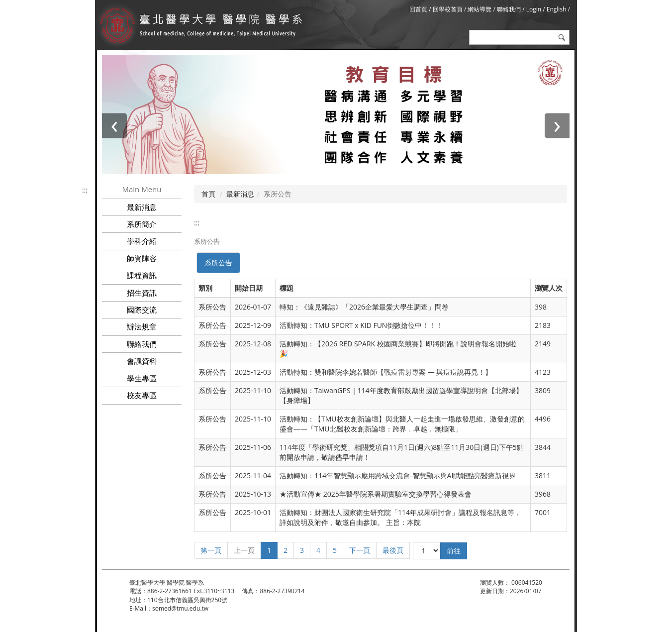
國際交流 (142, 310)
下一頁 (360, 550)
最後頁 (393, 550)
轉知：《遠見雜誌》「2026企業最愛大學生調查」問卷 (364, 307)
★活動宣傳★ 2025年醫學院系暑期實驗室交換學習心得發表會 (376, 494)
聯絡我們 (509, 9)
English (557, 9)
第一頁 (211, 550)
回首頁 (418, 9)
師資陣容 (142, 258)
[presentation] (114, 125)
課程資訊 (142, 275)
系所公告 (218, 263)
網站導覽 (480, 9)
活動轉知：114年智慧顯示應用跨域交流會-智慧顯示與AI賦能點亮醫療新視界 (398, 475)
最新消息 (240, 194)
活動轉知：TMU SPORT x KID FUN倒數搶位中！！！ (361, 325)
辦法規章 (142, 326)
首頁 (208, 194)
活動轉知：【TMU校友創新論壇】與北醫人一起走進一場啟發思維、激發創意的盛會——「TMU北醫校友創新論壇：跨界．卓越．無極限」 (402, 424)
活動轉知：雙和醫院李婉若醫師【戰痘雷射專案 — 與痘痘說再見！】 (386, 372)
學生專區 (142, 378)
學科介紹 (142, 241)
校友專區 (142, 395)
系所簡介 (142, 224)
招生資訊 (142, 293)
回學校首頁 (448, 9)
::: (402, 9)
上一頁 (244, 550)
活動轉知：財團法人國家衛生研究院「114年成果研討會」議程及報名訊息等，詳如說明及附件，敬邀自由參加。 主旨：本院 (400, 517)
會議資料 (142, 361)
